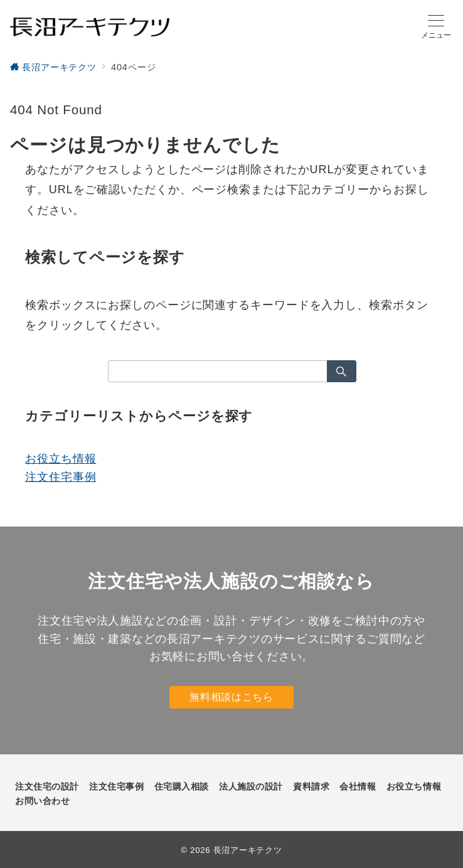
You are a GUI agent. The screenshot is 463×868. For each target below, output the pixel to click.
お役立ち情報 (61, 459)
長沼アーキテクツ (248, 850)
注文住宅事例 (61, 477)
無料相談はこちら (231, 697)
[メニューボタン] (436, 27)
